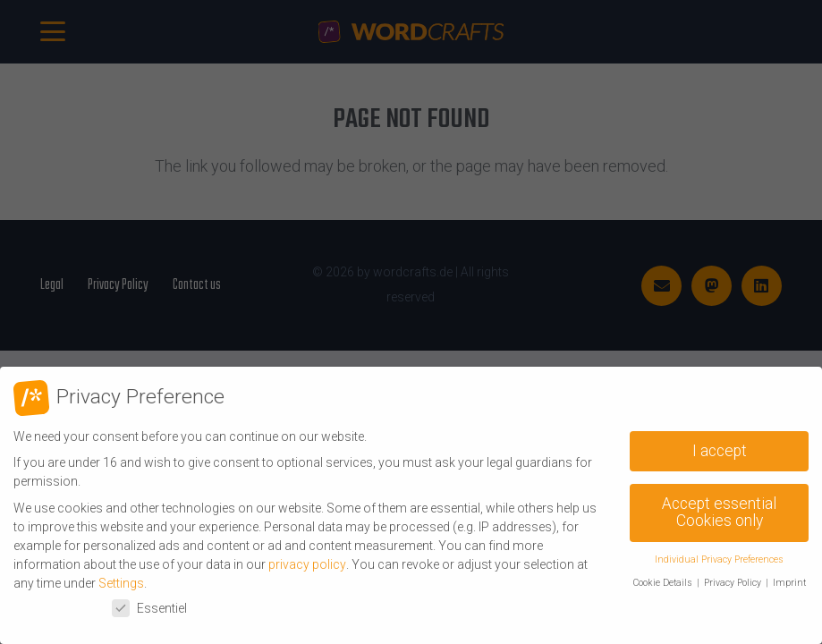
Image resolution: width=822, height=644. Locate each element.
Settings (121, 584)
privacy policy (307, 565)
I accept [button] (720, 451)
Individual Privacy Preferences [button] (719, 559)
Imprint (789, 583)
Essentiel (149, 609)
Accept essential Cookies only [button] (719, 513)
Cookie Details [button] (664, 583)
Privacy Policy (734, 583)
